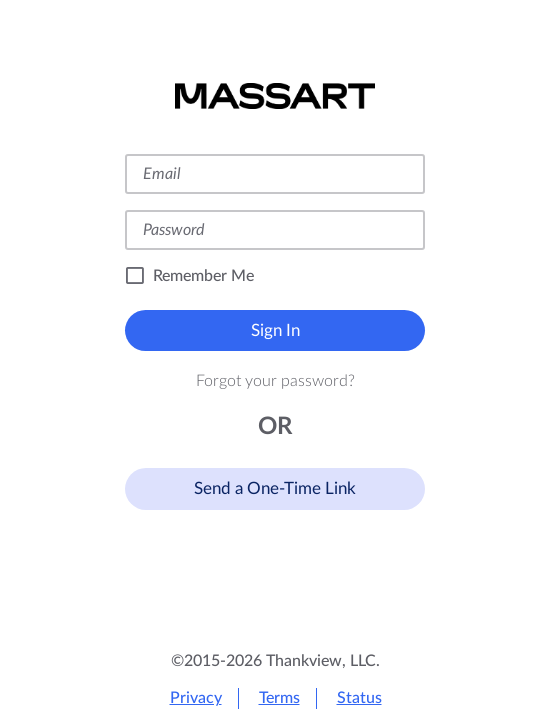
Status (359, 698)
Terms (279, 698)
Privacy (196, 698)
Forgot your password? (275, 381)
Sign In (275, 330)
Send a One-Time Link (275, 488)
